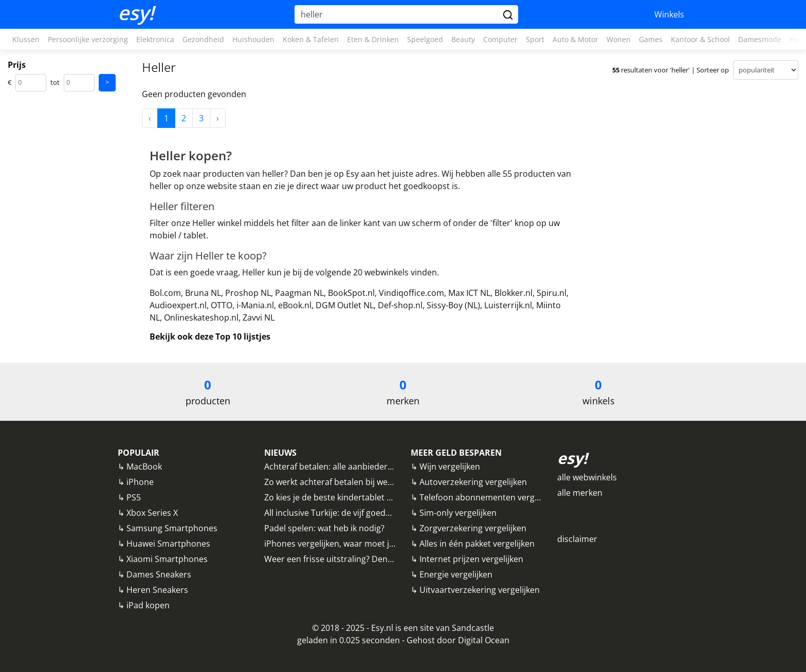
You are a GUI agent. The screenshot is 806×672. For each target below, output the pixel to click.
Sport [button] (535, 39)
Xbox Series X (152, 513)
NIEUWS (280, 453)
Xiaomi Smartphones (167, 559)
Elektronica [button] (155, 39)
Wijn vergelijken (450, 466)
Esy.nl (382, 628)
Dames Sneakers (159, 574)
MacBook (144, 466)
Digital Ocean (484, 640)
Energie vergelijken (456, 574)
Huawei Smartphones (168, 544)
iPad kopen (148, 605)
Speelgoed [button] (425, 39)
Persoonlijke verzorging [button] (88, 39)
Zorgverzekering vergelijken (473, 528)
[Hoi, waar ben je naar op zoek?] (397, 14)
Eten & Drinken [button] (373, 39)
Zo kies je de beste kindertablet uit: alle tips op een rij (367, 497)
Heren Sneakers (157, 590)
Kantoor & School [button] (700, 39)
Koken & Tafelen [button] (311, 39)
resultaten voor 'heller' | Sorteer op (671, 70)
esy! (136, 13)
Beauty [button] (463, 39)
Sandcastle (473, 628)
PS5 (134, 497)
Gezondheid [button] (203, 39)
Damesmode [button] (760, 39)
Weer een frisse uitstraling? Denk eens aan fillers (358, 559)
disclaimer (577, 539)
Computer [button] (500, 39)
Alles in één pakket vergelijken (477, 544)
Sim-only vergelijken (458, 513)
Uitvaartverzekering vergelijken (480, 590)
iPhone (140, 482)
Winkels (669, 14)
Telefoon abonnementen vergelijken (489, 497)
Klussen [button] (26, 39)
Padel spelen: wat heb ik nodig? (324, 528)
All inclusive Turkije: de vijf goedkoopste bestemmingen (371, 513)
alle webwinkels (587, 477)
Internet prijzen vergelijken (471, 559)
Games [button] (651, 39)
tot (55, 82)
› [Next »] (218, 118)
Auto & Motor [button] (575, 39)
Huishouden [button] (253, 39)
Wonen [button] (619, 39)
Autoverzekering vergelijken (473, 482)
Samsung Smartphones (172, 528)
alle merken (580, 493)
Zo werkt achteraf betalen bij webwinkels (343, 482)
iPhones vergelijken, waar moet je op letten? (349, 544)
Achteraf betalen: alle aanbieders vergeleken (350, 466)
